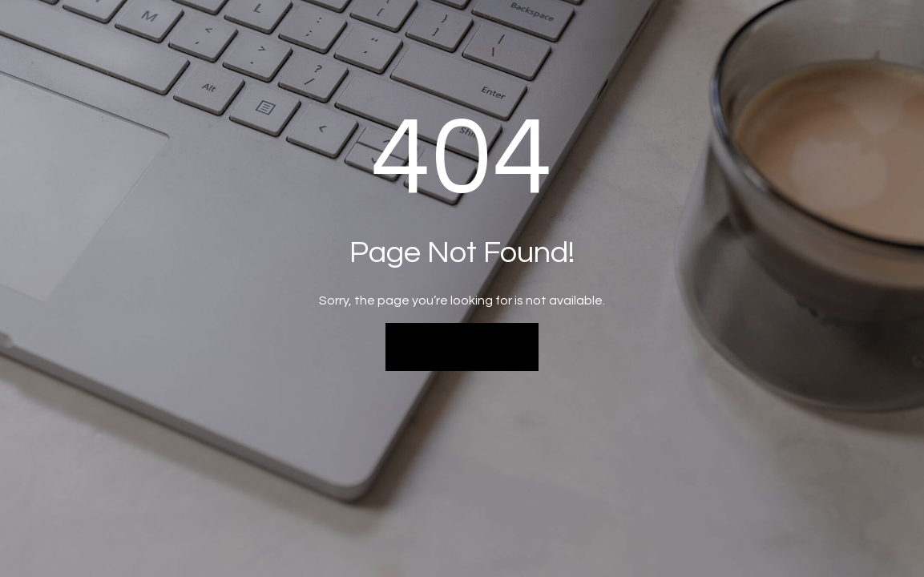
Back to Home (462, 346)
